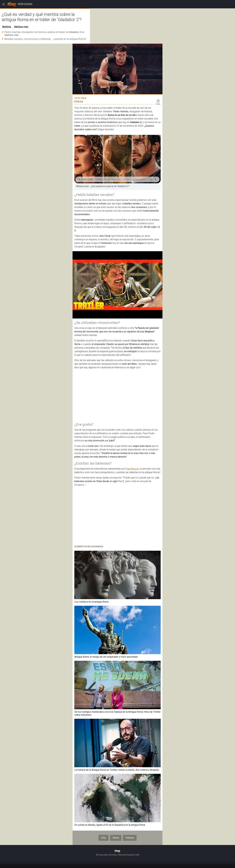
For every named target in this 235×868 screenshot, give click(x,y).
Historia (130, 838)
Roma (116, 838)
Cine (103, 838)
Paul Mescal (132, 469)
